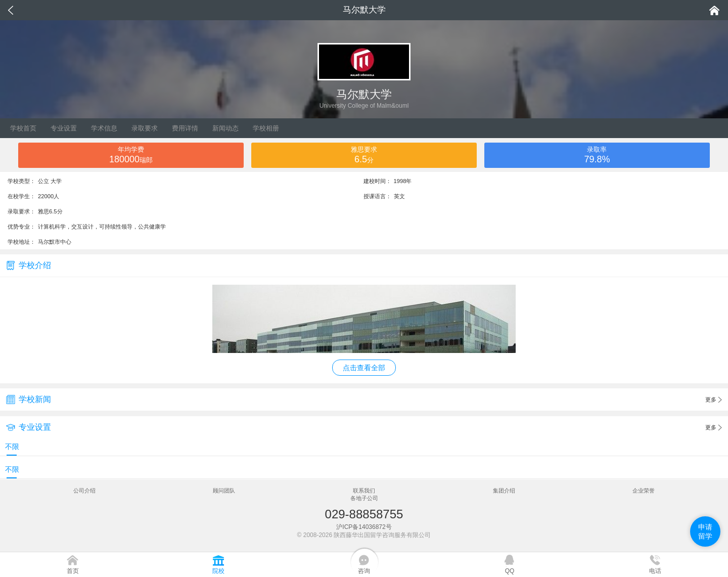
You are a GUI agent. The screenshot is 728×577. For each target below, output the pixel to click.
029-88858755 (364, 514)
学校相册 (266, 128)
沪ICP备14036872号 (364, 527)
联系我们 (364, 491)
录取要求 (145, 128)
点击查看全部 (364, 368)
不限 (12, 447)
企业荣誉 (644, 491)
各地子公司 (364, 498)
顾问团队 (224, 491)
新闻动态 (225, 128)
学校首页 (23, 128)
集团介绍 (504, 491)
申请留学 (705, 531)
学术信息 (104, 128)
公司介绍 (84, 491)
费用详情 (185, 128)
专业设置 (64, 128)
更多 (714, 400)
